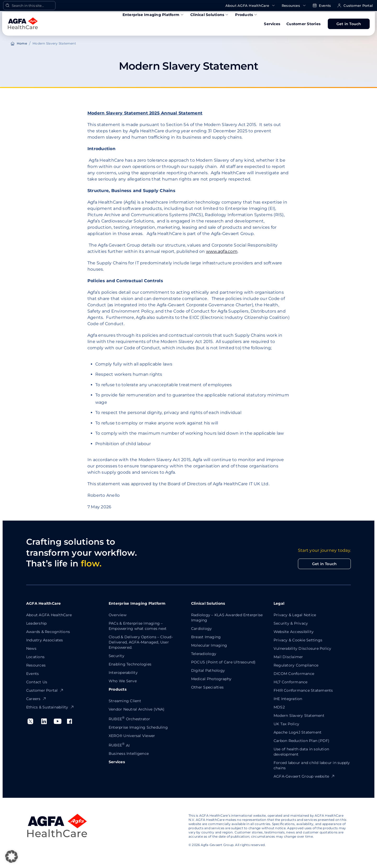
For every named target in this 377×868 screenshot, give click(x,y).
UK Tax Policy (286, 724)
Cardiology (201, 629)
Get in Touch (349, 24)
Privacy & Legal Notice (295, 615)
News (31, 648)
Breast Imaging (206, 637)
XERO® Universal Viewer (132, 736)
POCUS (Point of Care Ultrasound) (223, 662)
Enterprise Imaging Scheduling (138, 727)
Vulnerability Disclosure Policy (302, 648)
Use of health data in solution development (301, 752)
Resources (294, 6)
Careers (36, 699)
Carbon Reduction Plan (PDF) (301, 741)
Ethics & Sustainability (50, 707)
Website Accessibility (294, 632)
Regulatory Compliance (296, 665)
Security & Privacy (291, 623)
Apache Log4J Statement (298, 732)
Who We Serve (123, 681)
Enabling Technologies (130, 664)
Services (272, 24)
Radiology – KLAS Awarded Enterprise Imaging (227, 618)
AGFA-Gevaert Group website (304, 776)
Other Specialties (207, 687)
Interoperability (123, 673)
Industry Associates (45, 640)
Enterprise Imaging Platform (153, 15)
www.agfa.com (222, 251)
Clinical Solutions (210, 15)
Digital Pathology (208, 670)
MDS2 (279, 707)
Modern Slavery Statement (299, 716)
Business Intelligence (129, 754)
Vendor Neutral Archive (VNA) (137, 709)
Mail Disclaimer (288, 657)
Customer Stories (303, 24)
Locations (35, 657)
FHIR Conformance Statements (303, 690)
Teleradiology (204, 654)
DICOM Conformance (294, 674)
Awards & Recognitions (48, 632)
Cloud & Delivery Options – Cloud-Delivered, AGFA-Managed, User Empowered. (141, 642)
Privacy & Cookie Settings (298, 640)
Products (246, 15)
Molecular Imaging (209, 645)
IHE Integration (288, 699)
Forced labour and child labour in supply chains (312, 765)
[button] (12, 856)
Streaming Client (125, 701)
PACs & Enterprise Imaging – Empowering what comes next (138, 626)
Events (322, 6)
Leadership (36, 623)
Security (117, 656)
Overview (118, 615)
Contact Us (37, 682)
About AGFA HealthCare (250, 6)
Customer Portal (355, 6)
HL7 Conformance (291, 682)
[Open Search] (29, 6)
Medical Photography (211, 679)
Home (22, 43)
